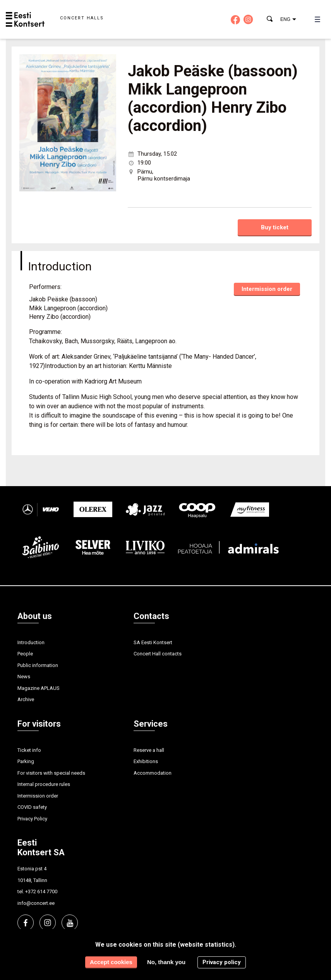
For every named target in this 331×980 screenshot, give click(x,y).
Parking (26, 761)
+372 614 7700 (41, 891)
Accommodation (153, 773)
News (24, 677)
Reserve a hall (149, 750)
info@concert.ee (36, 903)
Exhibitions (146, 761)
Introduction (31, 642)
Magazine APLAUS (39, 688)
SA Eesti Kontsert (153, 642)
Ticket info (29, 750)
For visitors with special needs (51, 773)
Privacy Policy (32, 819)
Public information (38, 665)
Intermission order (267, 289)
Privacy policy (222, 962)
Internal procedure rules (44, 784)
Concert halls (82, 18)
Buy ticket (275, 227)
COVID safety (32, 807)
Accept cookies (111, 962)
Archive (26, 699)
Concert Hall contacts (158, 654)
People (25, 654)
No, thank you (166, 962)
